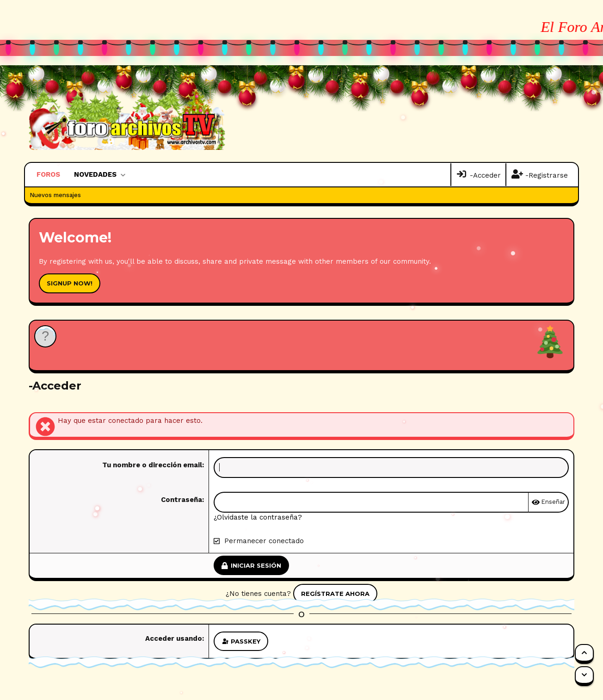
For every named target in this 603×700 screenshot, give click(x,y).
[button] (123, 175)
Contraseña (182, 500)
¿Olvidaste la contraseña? (258, 517)
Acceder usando (174, 638)
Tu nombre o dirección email (152, 465)
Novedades (95, 174)
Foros (48, 174)
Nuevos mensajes (55, 195)
